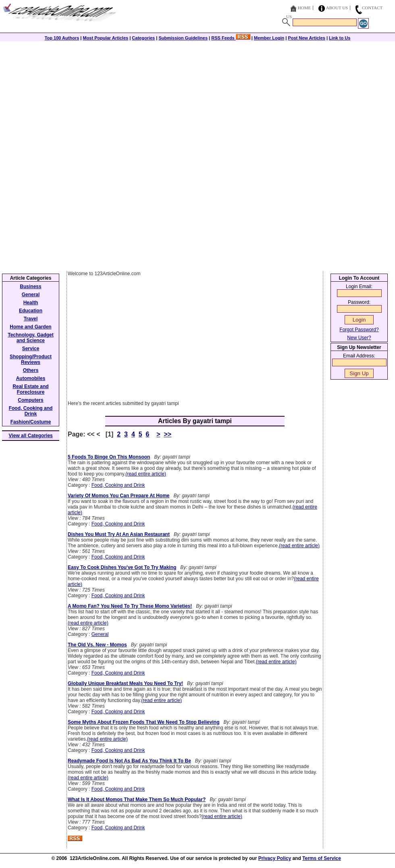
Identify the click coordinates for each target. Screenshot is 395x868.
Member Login (269, 38)
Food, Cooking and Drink (118, 485)
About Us (337, 8)
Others (31, 370)
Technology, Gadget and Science (31, 338)
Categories (143, 38)
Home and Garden (30, 327)
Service (31, 349)
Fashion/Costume (31, 422)
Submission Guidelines (183, 38)
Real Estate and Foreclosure (30, 389)
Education (31, 311)
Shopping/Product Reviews (31, 359)
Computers (30, 400)
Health (31, 303)
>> (167, 434)
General (100, 634)
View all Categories (31, 436)
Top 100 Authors (62, 38)
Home (304, 8)
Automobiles (31, 378)
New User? (359, 338)
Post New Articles (307, 38)
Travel (31, 319)
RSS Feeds (231, 38)
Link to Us (340, 38)
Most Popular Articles (105, 38)
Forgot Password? (359, 330)
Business (30, 287)
